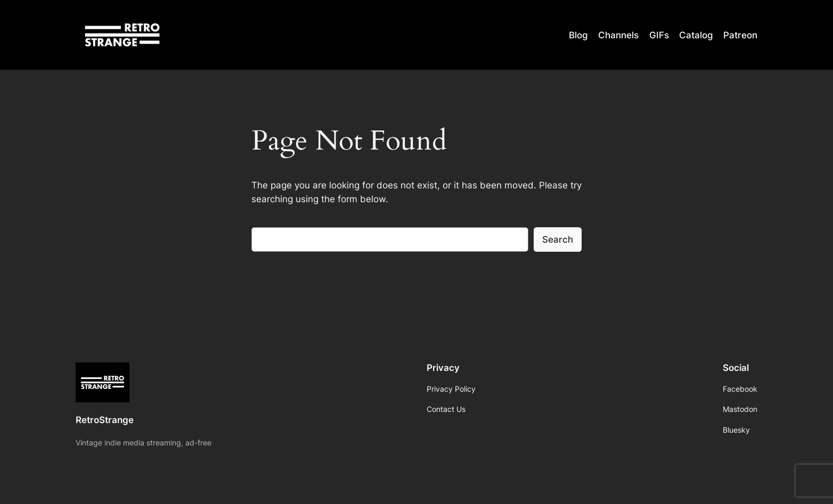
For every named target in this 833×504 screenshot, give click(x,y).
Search (558, 239)
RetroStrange (105, 420)
